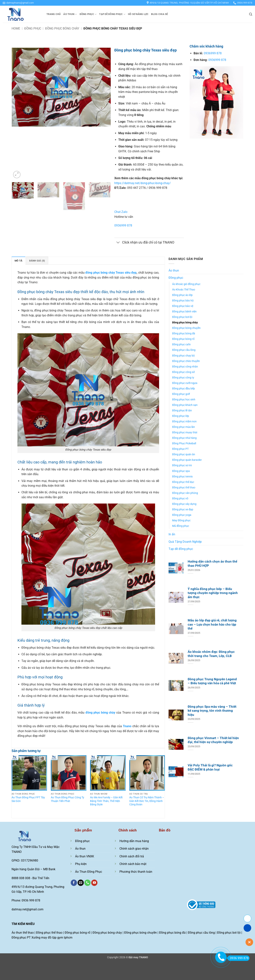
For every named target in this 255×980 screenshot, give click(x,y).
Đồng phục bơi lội (182, 317)
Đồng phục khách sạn (185, 405)
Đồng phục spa (181, 471)
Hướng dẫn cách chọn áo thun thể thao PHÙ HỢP (212, 564)
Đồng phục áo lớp (182, 295)
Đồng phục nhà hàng (184, 438)
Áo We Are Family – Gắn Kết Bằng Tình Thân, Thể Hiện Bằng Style (106, 801)
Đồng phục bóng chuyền (186, 328)
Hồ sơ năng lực (138, 14)
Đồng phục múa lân (184, 427)
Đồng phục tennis (182, 477)
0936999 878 (123, 225)
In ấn (172, 534)
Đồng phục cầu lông (184, 350)
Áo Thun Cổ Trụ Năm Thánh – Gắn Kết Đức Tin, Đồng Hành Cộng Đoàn (147, 801)
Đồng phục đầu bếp (184, 389)
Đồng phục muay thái (185, 432)
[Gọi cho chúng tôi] (87, 883)
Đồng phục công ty (183, 378)
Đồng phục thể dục (183, 482)
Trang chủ (54, 14)
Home (16, 28)
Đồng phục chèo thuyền (186, 361)
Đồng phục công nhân (185, 367)
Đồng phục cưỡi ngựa (185, 383)
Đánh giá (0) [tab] (37, 261)
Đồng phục (88, 14)
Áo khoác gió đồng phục (186, 284)
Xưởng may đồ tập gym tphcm (52, 938)
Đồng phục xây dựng (184, 504)
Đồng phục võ (180, 499)
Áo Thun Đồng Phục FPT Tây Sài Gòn (28, 799)
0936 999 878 (238, 958)
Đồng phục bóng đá (184, 334)
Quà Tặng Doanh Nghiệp (185, 542)
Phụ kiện (81, 864)
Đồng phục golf (181, 394)
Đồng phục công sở (183, 372)
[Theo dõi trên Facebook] (74, 883)
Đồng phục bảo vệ (183, 306)
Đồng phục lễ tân (182, 411)
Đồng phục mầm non (184, 422)
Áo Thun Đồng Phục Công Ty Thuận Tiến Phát (67, 799)
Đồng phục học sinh (184, 400)
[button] (18, 3)
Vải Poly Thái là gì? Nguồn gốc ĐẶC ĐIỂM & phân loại (210, 767)
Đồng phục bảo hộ (183, 301)
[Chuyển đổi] (118, 243)
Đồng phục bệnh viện (184, 312)
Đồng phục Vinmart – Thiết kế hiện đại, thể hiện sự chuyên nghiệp (213, 740)
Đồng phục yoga (182, 515)
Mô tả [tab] (18, 261)
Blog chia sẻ (159, 14)
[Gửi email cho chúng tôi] (81, 883)
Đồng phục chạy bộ (183, 356)
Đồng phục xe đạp (183, 509)
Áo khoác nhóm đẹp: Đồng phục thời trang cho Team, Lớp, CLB (211, 654)
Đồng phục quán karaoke (187, 460)
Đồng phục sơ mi (182, 465)
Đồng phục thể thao (184, 488)
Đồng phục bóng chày (62, 28)
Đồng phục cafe (181, 344)
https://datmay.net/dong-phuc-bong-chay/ (143, 183)
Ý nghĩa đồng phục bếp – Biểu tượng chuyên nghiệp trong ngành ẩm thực (213, 593)
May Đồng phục (181, 520)
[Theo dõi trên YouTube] (94, 883)
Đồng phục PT (180, 449)
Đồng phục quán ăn (184, 454)
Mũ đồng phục (181, 526)
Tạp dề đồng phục (112, 14)
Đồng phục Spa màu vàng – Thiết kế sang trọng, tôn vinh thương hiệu (212, 711)
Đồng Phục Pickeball (184, 443)
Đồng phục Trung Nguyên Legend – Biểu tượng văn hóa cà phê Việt (212, 681)
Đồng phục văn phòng (185, 493)
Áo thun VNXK (85, 856)
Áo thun (70, 14)
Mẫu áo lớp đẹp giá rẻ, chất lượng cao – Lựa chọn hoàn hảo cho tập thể (212, 624)
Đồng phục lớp (181, 416)
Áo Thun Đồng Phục (89, 872)
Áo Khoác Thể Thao (184, 290)
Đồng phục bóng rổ (183, 339)
